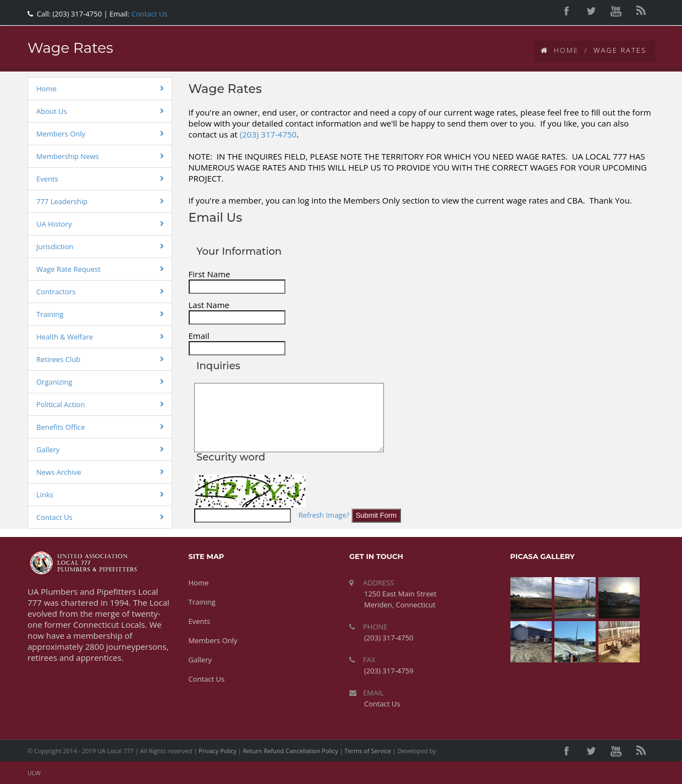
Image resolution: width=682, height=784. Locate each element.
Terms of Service (368, 751)
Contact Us (148, 14)
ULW (34, 773)
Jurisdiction (55, 246)
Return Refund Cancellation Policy (291, 751)
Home (560, 50)
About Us (52, 111)
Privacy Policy (218, 751)
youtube (616, 11)
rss (641, 11)
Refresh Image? (324, 515)
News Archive (59, 472)
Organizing (54, 382)
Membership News (68, 156)
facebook (566, 11)
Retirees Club (58, 359)
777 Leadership (62, 201)
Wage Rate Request (68, 269)
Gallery (48, 449)
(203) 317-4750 (268, 134)
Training (50, 314)
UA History (54, 224)
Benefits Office (61, 427)
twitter (591, 11)
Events (47, 179)
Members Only (61, 134)
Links (45, 495)
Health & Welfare (65, 337)
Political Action (61, 404)
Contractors (56, 292)
